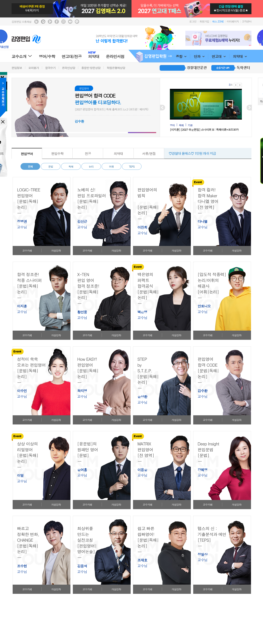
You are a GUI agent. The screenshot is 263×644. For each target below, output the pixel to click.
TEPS (132, 166)
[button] (30, 133)
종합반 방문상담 (91, 68)
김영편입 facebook (57, 22)
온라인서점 (115, 56)
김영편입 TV (50, 22)
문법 (51, 166)
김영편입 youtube (70, 22)
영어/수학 (47, 56)
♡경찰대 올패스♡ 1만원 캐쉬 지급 (192, 153)
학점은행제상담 (116, 68)
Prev (188, 38)
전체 (30, 166)
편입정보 (17, 68)
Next (249, 38)
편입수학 (57, 154)
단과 (199, 56)
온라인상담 (68, 68)
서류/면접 (149, 154)
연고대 (219, 56)
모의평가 (34, 68)
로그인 (193, 21)
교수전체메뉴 (3, 98)
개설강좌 (56, 250)
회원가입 (204, 21)
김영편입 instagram (63, 22)
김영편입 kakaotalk (77, 22)
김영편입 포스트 (43, 22)
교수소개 (22, 56)
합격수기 (50, 68)
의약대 (240, 56)
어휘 (111, 166)
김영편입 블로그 (36, 22)
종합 (181, 56)
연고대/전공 (72, 56)
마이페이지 (233, 21)
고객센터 (247, 21)
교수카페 (27, 250)
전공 (88, 154)
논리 (91, 166)
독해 (71, 166)
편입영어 (27, 154)
